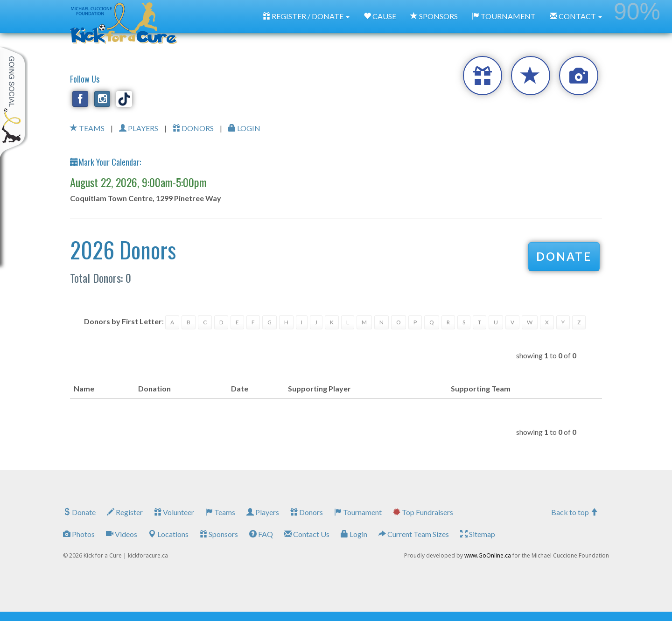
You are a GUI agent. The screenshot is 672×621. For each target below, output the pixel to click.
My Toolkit (14, 102)
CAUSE (380, 16)
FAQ (261, 534)
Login (354, 534)
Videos (122, 534)
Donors (307, 512)
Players (263, 512)
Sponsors (219, 534)
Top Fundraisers (423, 512)
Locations (168, 534)
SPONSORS (434, 16)
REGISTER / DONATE (306, 16)
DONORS (193, 128)
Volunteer (174, 512)
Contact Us (307, 534)
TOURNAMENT (504, 16)
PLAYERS (139, 128)
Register (125, 512)
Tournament (358, 512)
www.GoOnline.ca (488, 555)
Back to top (574, 512)
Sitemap (478, 534)
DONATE (564, 256)
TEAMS (87, 128)
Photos (79, 534)
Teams (220, 512)
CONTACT (576, 16)
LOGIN (244, 128)
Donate (79, 512)
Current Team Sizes (414, 534)
